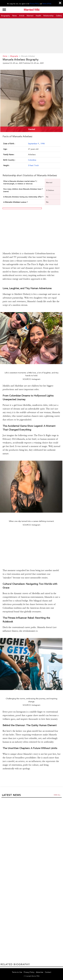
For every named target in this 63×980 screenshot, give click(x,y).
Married (30, 16)
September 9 (34, 144)
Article (22, 16)
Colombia (32, 160)
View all (57, 795)
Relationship (49, 16)
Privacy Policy (34, 4)
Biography (6, 16)
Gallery (59, 16)
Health (38, 16)
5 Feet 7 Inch (33, 165)
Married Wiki (32, 10)
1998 (43, 144)
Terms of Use (47, 4)
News (14, 16)
